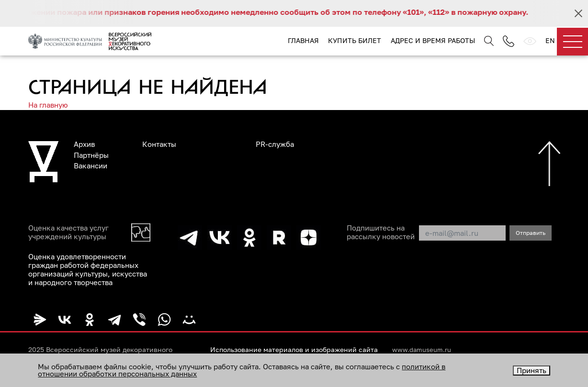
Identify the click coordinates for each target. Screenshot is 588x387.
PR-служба (275, 144)
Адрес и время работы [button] (433, 40)
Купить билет (355, 40)
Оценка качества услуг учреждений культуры (68, 232)
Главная (303, 40)
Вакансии (90, 166)
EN (550, 40)
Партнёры (91, 155)
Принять (531, 370)
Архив (84, 144)
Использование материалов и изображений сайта (294, 350)
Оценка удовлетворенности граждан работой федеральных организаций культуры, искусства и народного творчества (88, 269)
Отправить (531, 233)
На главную (48, 105)
